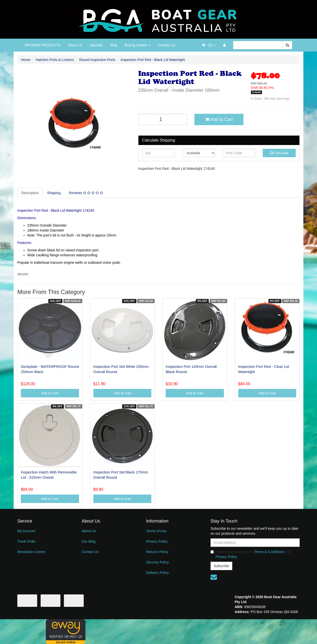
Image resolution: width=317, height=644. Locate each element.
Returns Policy (157, 552)
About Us (75, 45)
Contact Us (167, 45)
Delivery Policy (158, 573)
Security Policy (158, 562)
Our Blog (89, 541)
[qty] (159, 153)
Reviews (86, 193)
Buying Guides (138, 45)
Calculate (279, 153)
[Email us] (214, 577)
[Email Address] (255, 543)
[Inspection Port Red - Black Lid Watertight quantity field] (163, 119)
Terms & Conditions (269, 552)
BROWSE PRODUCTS (43, 45)
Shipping (54, 193)
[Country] (199, 153)
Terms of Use (156, 531)
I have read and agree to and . (251, 554)
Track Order (26, 541)
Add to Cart (219, 119)
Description (30, 193)
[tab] (30, 193)
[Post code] (239, 153)
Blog (114, 45)
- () (209, 45)
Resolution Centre (31, 552)
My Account (26, 531)
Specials (96, 45)
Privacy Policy (157, 541)
